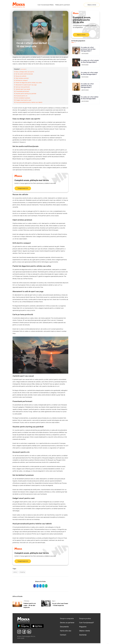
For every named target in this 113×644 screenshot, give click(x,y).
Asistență (83, 635)
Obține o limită (92, 5)
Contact (63, 635)
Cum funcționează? (87, 623)
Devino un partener (67, 623)
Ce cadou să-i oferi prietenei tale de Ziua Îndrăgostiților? (88, 49)
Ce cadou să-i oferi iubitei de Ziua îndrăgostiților (90, 98)
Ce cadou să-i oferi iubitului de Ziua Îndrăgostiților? (87, 86)
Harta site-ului (66, 631)
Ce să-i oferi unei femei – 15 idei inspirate (60, 605)
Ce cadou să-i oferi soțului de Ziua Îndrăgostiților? (90, 61)
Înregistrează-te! (23, 188)
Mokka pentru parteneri (63, 5)
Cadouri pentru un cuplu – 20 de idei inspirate (30, 605)
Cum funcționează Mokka (46, 5)
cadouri (15, 572)
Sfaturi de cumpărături (23, 39)
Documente (64, 627)
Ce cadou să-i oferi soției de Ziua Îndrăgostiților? (89, 73)
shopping (22, 572)
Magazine (83, 627)
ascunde (23, 69)
